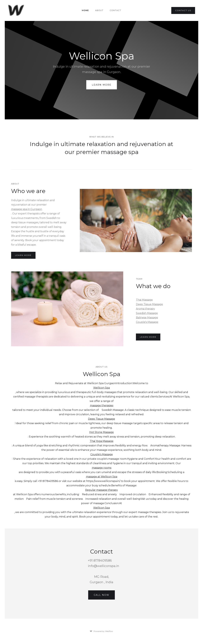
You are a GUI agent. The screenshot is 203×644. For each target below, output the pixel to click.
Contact (115, 10)
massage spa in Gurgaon (27, 209)
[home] (16, 10)
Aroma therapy (145, 309)
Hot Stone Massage (101, 432)
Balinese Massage (147, 318)
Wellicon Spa (101, 388)
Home (85, 10)
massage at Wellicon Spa (102, 477)
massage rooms (102, 468)
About (99, 10)
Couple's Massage (147, 322)
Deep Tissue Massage (149, 304)
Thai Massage (144, 300)
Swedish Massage (147, 313)
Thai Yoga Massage (102, 441)
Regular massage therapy (101, 490)
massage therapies (102, 405)
